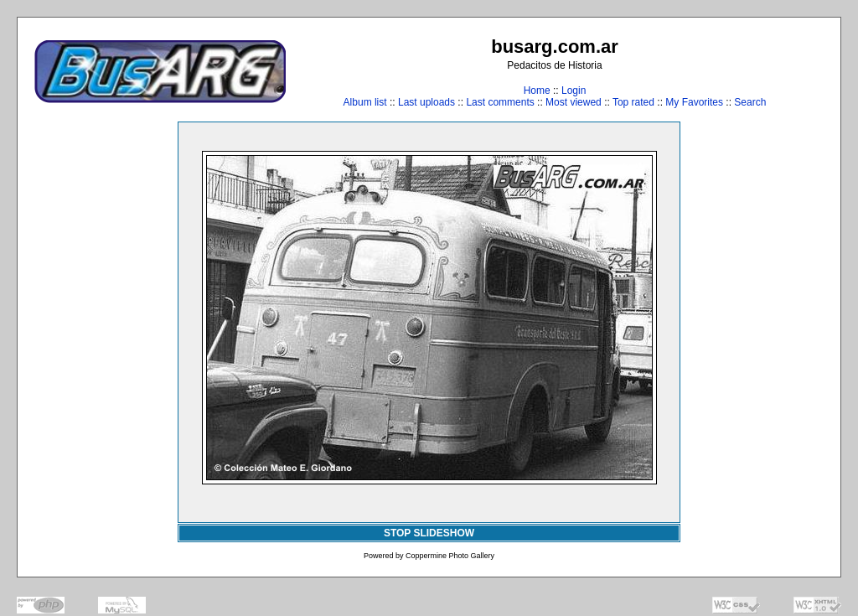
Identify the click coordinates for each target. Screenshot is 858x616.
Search (750, 102)
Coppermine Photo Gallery (450, 556)
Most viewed (574, 102)
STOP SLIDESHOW (429, 533)
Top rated (633, 102)
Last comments (500, 102)
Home (537, 91)
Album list (365, 102)
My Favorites (694, 102)
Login (574, 91)
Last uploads (426, 102)
